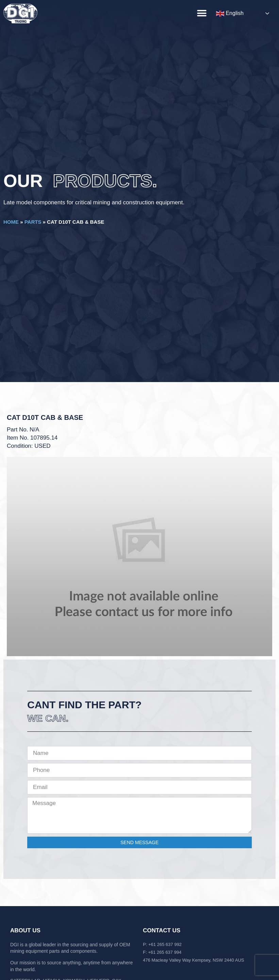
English (230, 14)
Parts (33, 222)
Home (11, 222)
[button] (202, 13)
